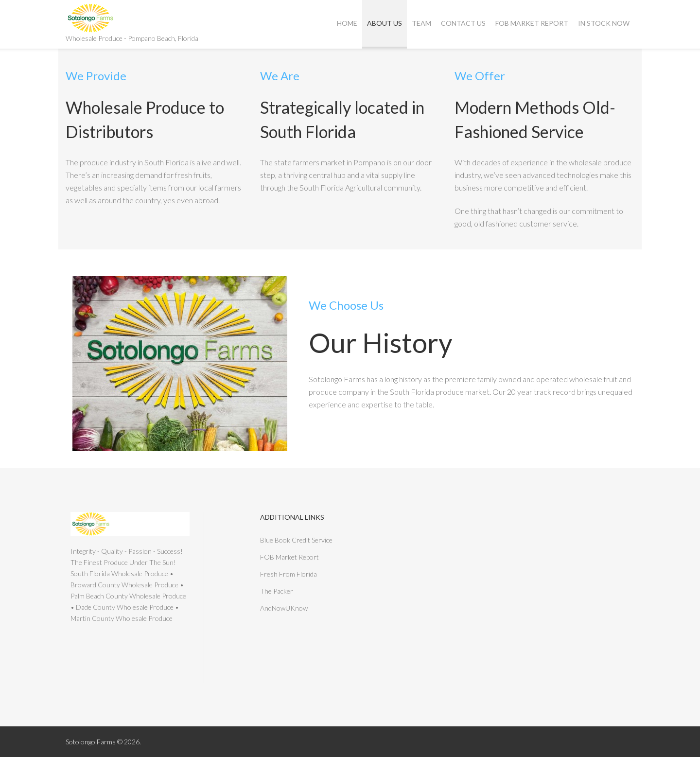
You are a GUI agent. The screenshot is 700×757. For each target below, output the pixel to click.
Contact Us (463, 23)
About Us (385, 23)
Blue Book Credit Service (296, 540)
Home (347, 23)
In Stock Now (604, 23)
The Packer (277, 591)
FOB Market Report (532, 23)
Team (421, 23)
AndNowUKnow (284, 608)
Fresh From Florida (289, 574)
